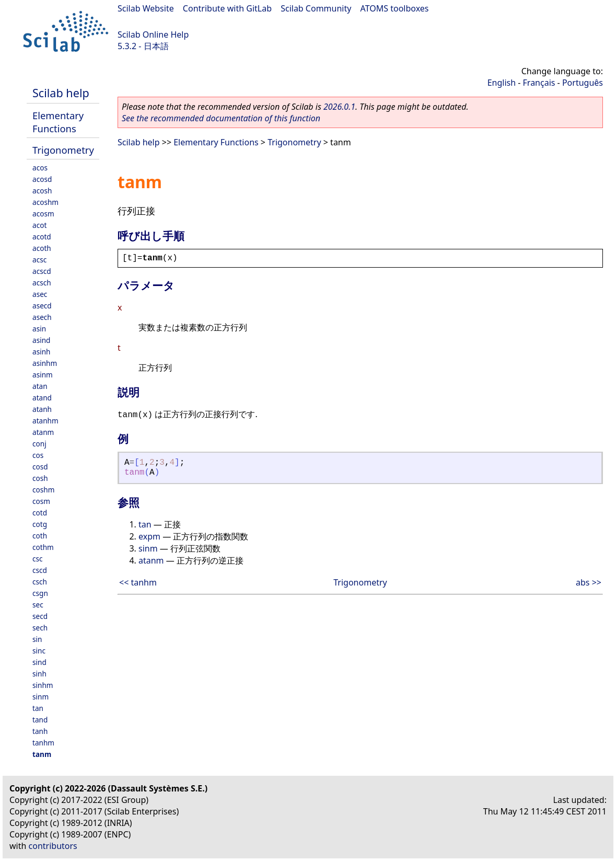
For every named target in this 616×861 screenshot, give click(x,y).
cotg (40, 524)
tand (40, 720)
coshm (43, 490)
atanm (43, 432)
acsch (42, 283)
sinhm (43, 685)
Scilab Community (316, 8)
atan (40, 386)
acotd (42, 237)
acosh (42, 191)
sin (37, 639)
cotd (40, 513)
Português (583, 83)
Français (539, 83)
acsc (39, 260)
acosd (42, 179)
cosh (40, 478)
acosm (43, 214)
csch (40, 582)
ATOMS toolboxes (395, 8)
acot (39, 225)
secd (40, 616)
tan (38, 708)
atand (42, 398)
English (502, 83)
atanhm (45, 421)
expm (149, 536)
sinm (40, 697)
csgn (40, 593)
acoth (42, 248)
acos (40, 168)
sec (38, 605)
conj (39, 444)
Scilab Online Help (153, 35)
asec (40, 294)
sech (40, 628)
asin (39, 329)
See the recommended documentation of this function (221, 118)
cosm (41, 501)
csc (38, 559)
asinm (43, 375)
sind (39, 662)
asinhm (45, 363)
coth (40, 536)
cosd (40, 467)
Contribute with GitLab (227, 8)
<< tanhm (138, 582)
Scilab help (61, 93)
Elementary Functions (58, 122)
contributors (53, 846)
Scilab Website (146, 8)
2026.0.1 (339, 107)
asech (42, 317)
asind (41, 340)
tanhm (43, 743)
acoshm (45, 202)
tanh (40, 731)
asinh (41, 352)
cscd (40, 570)
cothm (43, 547)
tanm (42, 754)
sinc (39, 651)
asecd (42, 306)
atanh (42, 409)
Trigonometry (63, 150)
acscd (42, 271)
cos (38, 455)
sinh (39, 674)
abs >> (589, 582)
